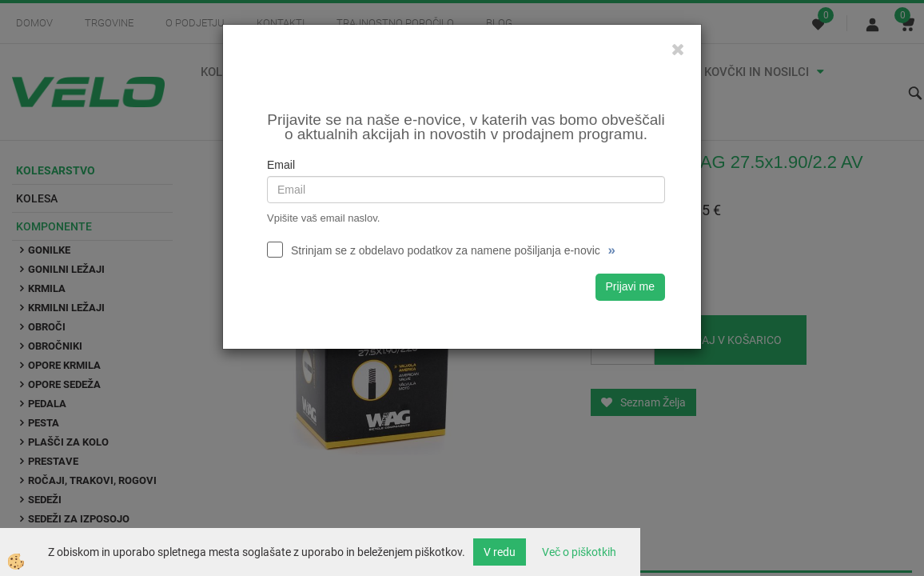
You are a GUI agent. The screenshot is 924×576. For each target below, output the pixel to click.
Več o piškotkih (579, 552)
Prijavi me (630, 286)
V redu (500, 552)
